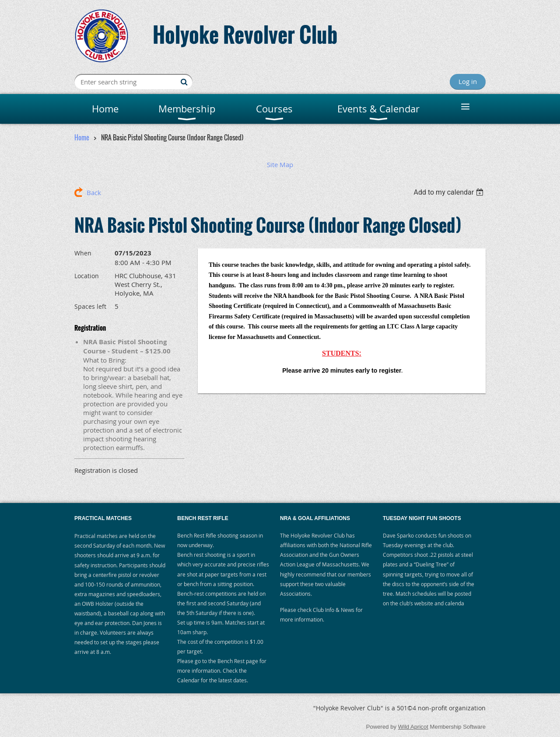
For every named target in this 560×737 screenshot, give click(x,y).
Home (82, 137)
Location (87, 276)
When (83, 253)
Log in (468, 81)
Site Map (280, 164)
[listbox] (450, 192)
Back (94, 192)
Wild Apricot (413, 727)
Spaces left (90, 306)
